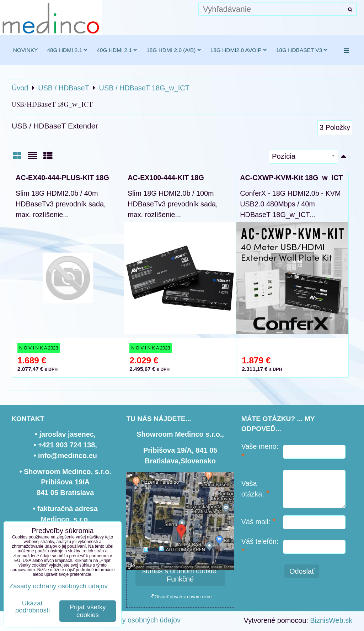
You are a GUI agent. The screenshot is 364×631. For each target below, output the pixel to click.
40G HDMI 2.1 (117, 50)
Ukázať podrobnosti (33, 607)
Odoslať (302, 571)
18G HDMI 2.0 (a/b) (174, 50)
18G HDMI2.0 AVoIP (239, 50)
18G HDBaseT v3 (302, 50)
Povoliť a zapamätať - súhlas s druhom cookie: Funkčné (180, 571)
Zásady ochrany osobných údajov (128, 620)
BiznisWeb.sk (331, 620)
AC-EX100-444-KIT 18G (166, 178)
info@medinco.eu (68, 456)
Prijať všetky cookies (88, 611)
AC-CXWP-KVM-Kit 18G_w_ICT (291, 178)
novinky (26, 50)
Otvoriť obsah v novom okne (180, 597)
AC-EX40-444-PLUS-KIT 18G (62, 178)
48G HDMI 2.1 (67, 50)
